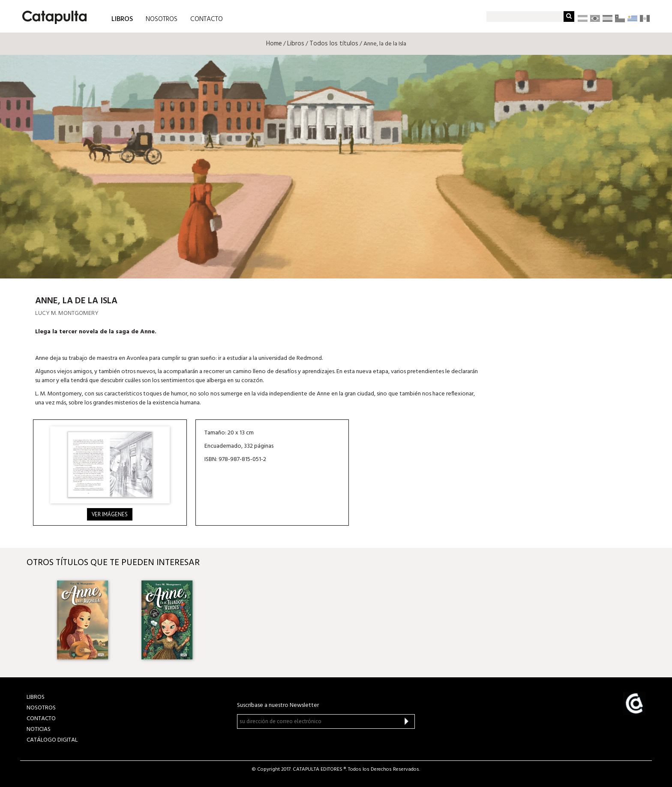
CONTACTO (207, 19)
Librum (580, 254)
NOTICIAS (39, 729)
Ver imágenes (110, 514)
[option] (83, 620)
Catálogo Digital (52, 740)
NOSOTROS (162, 19)
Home (274, 44)
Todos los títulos (334, 44)
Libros (296, 44)
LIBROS (122, 19)
